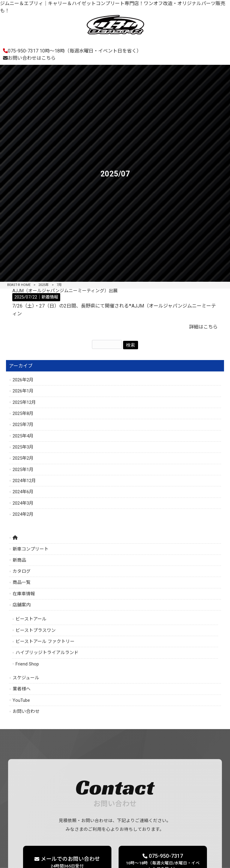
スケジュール (26, 678)
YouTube (21, 700)
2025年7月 (23, 425)
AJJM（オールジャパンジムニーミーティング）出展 (65, 291)
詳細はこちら (203, 327)
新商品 (19, 560)
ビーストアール (31, 619)
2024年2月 (23, 514)
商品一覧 (22, 582)
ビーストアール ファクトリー (45, 641)
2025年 (44, 285)
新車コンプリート (31, 549)
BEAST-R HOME (19, 285)
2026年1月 (23, 391)
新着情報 (50, 297)
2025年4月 (23, 436)
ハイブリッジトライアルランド (47, 653)
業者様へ (22, 689)
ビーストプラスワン (36, 630)
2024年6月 (23, 492)
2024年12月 (24, 481)
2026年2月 (23, 380)
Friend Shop (27, 664)
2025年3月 (23, 447)
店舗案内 (22, 605)
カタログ (22, 571)
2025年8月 (23, 413)
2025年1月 (23, 470)
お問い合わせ (26, 711)
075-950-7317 (72, 51)
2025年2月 (23, 458)
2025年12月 (24, 402)
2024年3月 (23, 503)
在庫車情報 (24, 594)
